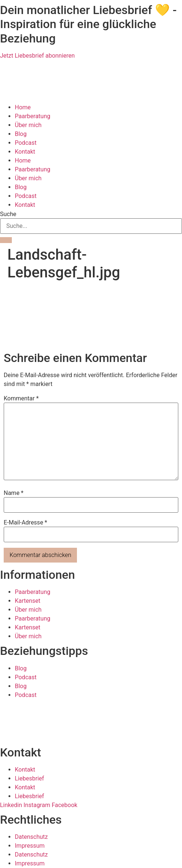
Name (14, 493)
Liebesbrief (29, 778)
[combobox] (91, 226)
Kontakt (25, 152)
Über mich (28, 125)
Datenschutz (31, 837)
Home (23, 107)
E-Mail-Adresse (25, 523)
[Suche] (6, 240)
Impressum (30, 846)
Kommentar (21, 399)
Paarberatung (33, 116)
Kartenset (28, 601)
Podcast (26, 143)
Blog (21, 134)
